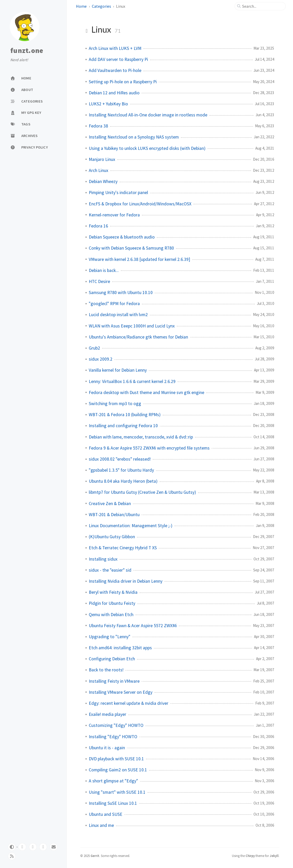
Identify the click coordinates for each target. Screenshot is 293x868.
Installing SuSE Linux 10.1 (113, 803)
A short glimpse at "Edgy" (113, 781)
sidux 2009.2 (101, 359)
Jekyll (274, 856)
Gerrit (95, 856)
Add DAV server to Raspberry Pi (118, 59)
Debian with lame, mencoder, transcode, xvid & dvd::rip (141, 437)
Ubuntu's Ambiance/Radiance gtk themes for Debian (138, 337)
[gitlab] (22, 847)
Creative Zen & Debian (110, 504)
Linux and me (101, 825)
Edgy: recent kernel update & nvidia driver (129, 703)
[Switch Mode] (12, 847)
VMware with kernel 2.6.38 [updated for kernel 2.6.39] (139, 259)
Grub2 (94, 348)
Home (81, 6)
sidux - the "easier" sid (110, 570)
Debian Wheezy (103, 181)
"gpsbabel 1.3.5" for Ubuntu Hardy (121, 470)
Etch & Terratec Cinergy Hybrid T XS (123, 548)
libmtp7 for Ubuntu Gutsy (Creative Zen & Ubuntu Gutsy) (142, 492)
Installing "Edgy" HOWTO (113, 737)
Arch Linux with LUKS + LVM (115, 48)
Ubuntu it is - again (107, 748)
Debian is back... (104, 270)
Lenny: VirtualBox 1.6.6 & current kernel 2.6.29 (132, 381)
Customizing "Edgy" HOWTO (116, 725)
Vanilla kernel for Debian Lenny (118, 370)
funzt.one (27, 51)
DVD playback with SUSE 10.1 (116, 759)
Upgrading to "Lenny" (110, 637)
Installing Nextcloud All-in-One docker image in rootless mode (148, 115)
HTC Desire (99, 281)
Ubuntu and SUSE (106, 814)
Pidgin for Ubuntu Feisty (112, 603)
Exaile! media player (108, 714)
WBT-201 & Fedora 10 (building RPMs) (125, 415)
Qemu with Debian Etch (111, 615)
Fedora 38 (98, 126)
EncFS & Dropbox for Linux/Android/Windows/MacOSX (140, 204)
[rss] (12, 856)
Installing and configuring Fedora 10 (123, 426)
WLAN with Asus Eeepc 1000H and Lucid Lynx (132, 326)
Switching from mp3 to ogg (115, 404)
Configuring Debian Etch (112, 659)
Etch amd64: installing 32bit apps (120, 648)
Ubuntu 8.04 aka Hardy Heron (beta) (123, 481)
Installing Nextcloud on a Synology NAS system (134, 137)
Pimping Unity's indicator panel (118, 193)
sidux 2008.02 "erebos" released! (120, 459)
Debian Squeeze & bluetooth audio (122, 237)
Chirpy (250, 856)
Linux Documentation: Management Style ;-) (131, 526)
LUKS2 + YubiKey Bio (108, 104)
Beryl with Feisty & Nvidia (113, 592)
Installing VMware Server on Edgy (121, 692)
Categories (101, 6)
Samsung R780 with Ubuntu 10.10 (121, 293)
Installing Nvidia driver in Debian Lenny (126, 581)
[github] (33, 847)
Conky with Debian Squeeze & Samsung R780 (131, 248)
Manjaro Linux (102, 159)
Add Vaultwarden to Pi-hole (115, 70)
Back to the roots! (106, 670)
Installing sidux (103, 559)
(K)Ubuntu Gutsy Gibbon (112, 537)
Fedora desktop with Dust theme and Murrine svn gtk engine (146, 392)
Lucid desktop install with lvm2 (118, 315)
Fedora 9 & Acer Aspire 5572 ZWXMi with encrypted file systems (149, 448)
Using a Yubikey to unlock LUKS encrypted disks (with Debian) (147, 148)
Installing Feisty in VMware (114, 681)
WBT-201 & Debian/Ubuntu (114, 515)
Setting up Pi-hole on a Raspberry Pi (123, 82)
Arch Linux (99, 170)
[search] (262, 6)
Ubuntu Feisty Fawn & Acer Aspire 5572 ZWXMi (133, 626)
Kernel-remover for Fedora (114, 215)
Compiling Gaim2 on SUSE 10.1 (118, 770)
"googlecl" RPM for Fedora (114, 304)
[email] (54, 847)
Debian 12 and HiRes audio (114, 93)
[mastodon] (43, 847)
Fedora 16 (98, 226)
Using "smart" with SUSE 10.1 (117, 792)
